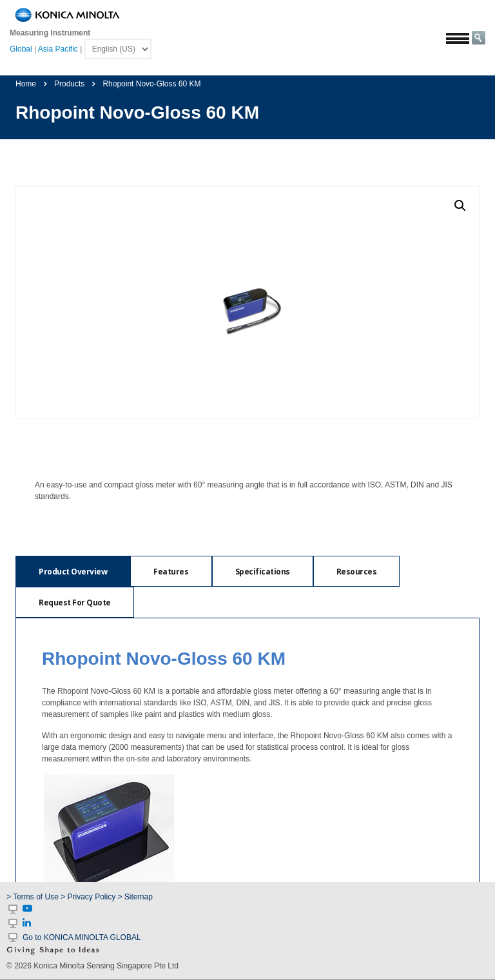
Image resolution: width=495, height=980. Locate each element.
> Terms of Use (34, 897)
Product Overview (73, 572)
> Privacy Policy (88, 897)
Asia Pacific (58, 49)
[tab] (73, 571)
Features (171, 572)
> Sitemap (135, 897)
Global (21, 49)
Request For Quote (75, 603)
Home (26, 84)
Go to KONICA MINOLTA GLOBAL (82, 937)
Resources (357, 572)
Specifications (263, 572)
